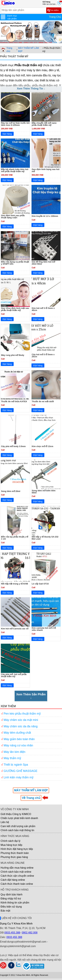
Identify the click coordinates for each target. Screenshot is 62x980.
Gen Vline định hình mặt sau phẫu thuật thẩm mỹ (15, 309)
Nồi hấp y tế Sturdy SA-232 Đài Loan (45, 538)
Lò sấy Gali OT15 (40, 584)
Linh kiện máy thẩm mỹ (19, 777)
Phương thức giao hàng (14, 857)
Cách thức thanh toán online (17, 884)
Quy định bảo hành (12, 895)
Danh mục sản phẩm (12, 17)
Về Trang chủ (31, 798)
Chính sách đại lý (11, 841)
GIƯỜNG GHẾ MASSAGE (21, 771)
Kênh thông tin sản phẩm (15, 903)
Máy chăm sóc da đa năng (21, 726)
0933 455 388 (14, 937)
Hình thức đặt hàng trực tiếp (17, 849)
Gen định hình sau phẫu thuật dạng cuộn (13, 217)
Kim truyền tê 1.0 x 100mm (45, 216)
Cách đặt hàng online (13, 880)
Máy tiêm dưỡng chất (17, 733)
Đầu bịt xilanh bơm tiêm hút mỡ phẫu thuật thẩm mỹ (15, 170)
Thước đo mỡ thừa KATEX (14, 401)
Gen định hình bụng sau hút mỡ (46, 170)
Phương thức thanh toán (15, 853)
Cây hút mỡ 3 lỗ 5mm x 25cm (43, 356)
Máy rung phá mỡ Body (13, 355)
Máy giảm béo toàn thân (19, 739)
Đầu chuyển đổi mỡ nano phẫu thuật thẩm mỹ (44, 124)
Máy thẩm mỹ (12, 758)
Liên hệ (5, 822)
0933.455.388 (12, 933)
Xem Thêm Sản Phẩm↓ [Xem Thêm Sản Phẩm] (31, 696)
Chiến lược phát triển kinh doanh (19, 818)
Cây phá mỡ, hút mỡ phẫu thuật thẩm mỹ (14, 675)
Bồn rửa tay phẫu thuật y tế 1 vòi (15, 538)
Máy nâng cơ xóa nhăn (18, 745)
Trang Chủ (55, 17)
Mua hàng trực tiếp (11, 845)
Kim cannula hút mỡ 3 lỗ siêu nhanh (44, 629)
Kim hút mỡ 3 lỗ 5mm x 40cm (43, 309)
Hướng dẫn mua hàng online (17, 868)
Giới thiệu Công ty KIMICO (16, 814)
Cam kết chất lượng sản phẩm (18, 826)
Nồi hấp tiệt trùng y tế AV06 (15, 584)
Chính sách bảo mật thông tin (17, 830)
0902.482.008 (30, 933)
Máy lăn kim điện (15, 752)
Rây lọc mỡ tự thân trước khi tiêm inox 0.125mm (15, 124)
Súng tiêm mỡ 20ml (11, 491)
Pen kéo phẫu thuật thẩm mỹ (22, 714)
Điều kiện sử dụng (11, 907)
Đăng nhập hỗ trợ (11, 899)
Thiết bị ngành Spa (16, 765)
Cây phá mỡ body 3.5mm (13, 446)
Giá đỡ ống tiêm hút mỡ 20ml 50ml (43, 263)
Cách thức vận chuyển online (17, 876)
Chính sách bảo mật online (16, 872)
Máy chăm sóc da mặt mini (21, 720)
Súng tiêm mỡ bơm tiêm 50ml (44, 492)
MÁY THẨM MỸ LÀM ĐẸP (29, 50)
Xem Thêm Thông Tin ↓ (31, 89)
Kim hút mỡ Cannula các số (15, 629)
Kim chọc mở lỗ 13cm (43, 446)
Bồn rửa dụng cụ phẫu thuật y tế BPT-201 (15, 263)
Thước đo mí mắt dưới (43, 401)
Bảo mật (5, 911)
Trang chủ (9, 50)
